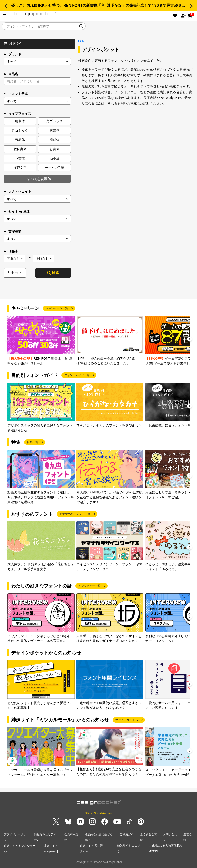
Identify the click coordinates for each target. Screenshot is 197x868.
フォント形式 (16, 94)
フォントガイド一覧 (77, 375)
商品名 (11, 74)
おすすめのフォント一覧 (75, 514)
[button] (6, 6)
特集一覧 (33, 442)
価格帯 (11, 251)
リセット (15, 273)
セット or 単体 (17, 212)
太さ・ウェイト (17, 191)
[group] (41, 341)
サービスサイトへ (127, 720)
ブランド (13, 54)
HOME (82, 41)
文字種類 (13, 231)
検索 (53, 273)
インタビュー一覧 (89, 586)
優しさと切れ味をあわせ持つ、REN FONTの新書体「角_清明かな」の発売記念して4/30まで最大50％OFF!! (101, 5)
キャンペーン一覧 (57, 308)
